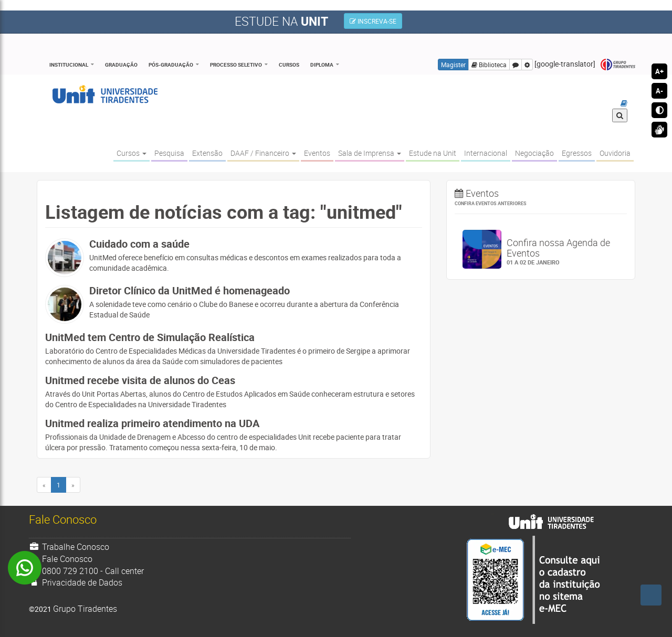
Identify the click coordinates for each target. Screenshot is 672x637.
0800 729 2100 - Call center (86, 571)
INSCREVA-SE (373, 21)
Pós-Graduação (171, 65)
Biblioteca (489, 65)
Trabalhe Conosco (69, 547)
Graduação (121, 65)
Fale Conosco (61, 559)
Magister (453, 65)
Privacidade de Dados (76, 582)
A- (659, 91)
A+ (659, 71)
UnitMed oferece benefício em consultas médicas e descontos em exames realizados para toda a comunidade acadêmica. (256, 256)
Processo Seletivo (236, 65)
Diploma (322, 65)
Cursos (289, 65)
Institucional (69, 65)
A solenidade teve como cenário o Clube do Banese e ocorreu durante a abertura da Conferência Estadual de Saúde (256, 302)
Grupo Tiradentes (618, 65)
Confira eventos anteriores (491, 203)
